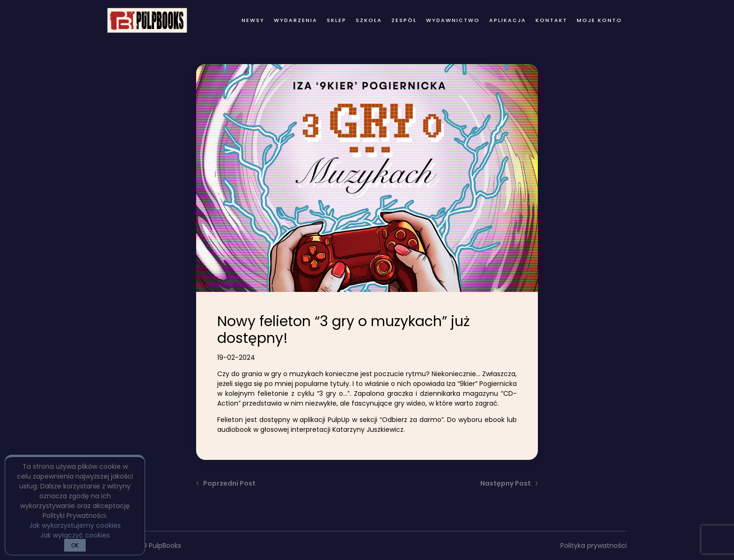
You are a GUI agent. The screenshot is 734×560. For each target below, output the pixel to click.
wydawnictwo (453, 20)
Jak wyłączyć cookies (75, 535)
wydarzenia (296, 20)
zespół (404, 20)
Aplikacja (508, 20)
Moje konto (599, 20)
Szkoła (369, 20)
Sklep (337, 20)
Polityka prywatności (594, 545)
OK (75, 545)
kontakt (551, 20)
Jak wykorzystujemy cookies (75, 525)
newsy (253, 20)
